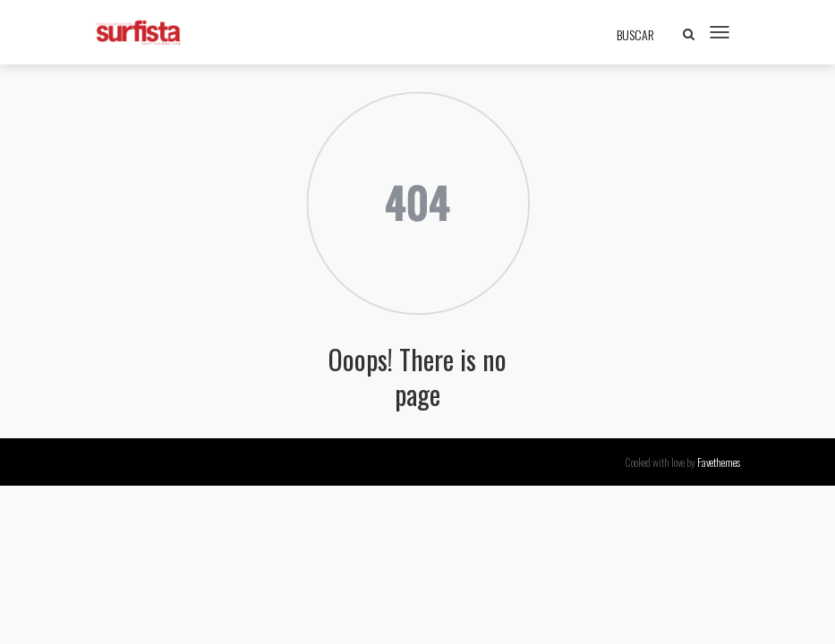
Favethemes (719, 462)
